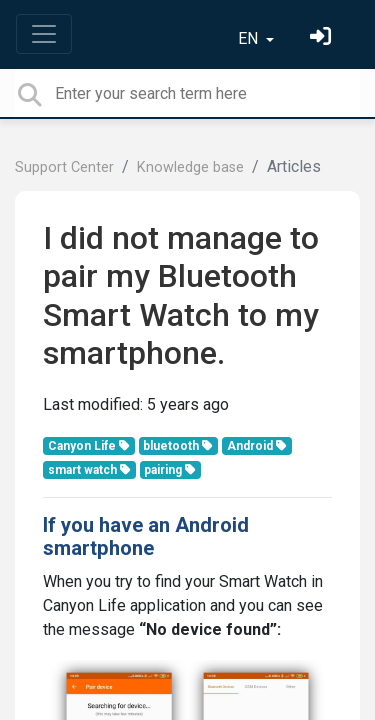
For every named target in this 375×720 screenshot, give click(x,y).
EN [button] (250, 38)
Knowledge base (190, 167)
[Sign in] (323, 38)
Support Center (64, 167)
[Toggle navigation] (44, 34)
